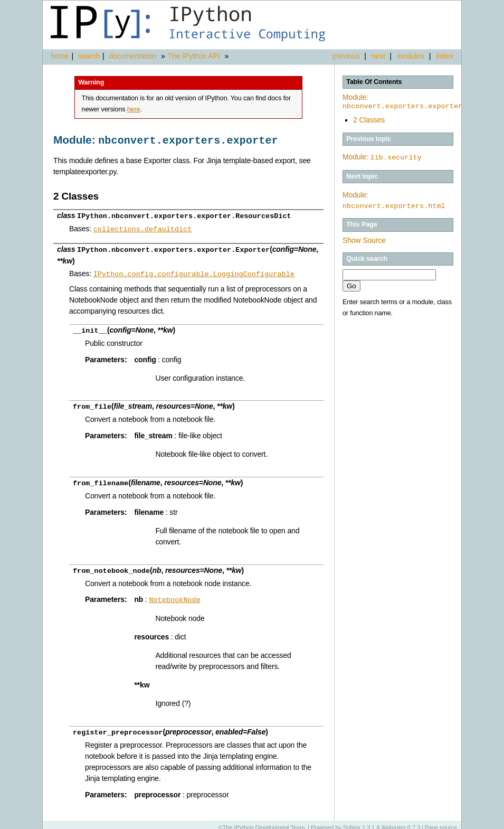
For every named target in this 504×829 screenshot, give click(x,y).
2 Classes (369, 120)
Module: (402, 102)
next (378, 56)
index (445, 56)
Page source (441, 821)
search (89, 56)
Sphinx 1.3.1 (359, 821)
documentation (134, 56)
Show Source (364, 240)
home (60, 56)
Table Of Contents (374, 82)
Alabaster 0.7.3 (401, 821)
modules (411, 56)
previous (346, 56)
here (134, 109)
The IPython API (194, 56)
